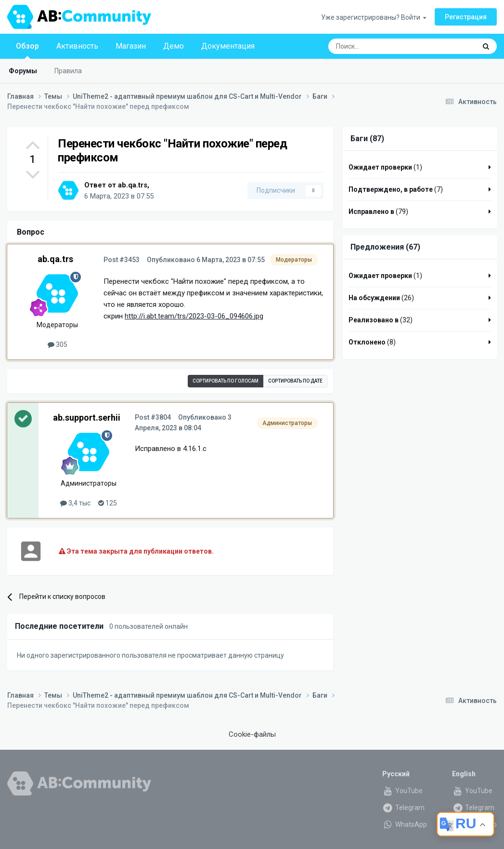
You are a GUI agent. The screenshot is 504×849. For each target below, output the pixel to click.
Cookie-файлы (252, 734)
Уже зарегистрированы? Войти (374, 17)
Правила (68, 71)
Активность (77, 46)
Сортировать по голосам (226, 381)
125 (108, 503)
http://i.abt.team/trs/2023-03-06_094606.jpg (194, 316)
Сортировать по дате (295, 381)
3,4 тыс (75, 503)
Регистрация (466, 17)
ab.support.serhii (87, 418)
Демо (174, 46)
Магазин (131, 46)
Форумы (23, 71)
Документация (228, 46)
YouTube (402, 791)
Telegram (403, 808)
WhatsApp (405, 824)
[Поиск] (380, 46)
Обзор (27, 50)
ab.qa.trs (133, 185)
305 (58, 345)
